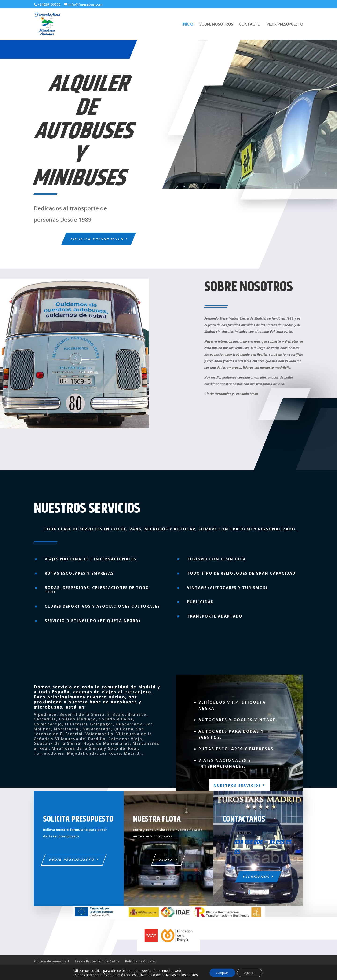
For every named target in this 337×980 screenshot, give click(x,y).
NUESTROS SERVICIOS (237, 785)
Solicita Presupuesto (97, 239)
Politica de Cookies (141, 961)
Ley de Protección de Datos (97, 961)
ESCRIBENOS (257, 877)
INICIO (188, 25)
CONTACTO (250, 25)
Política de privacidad (51, 961)
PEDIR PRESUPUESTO (285, 25)
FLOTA (167, 860)
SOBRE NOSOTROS (216, 25)
